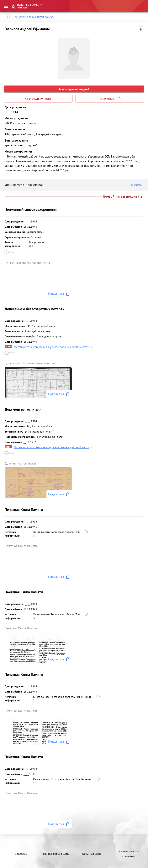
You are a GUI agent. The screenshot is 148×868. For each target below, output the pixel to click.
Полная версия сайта (56, 854)
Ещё (9, 252)
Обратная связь (92, 854)
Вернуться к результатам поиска (33, 17)
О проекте (21, 854)
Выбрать (137, 185)
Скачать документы (38, 99)
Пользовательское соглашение (127, 854)
